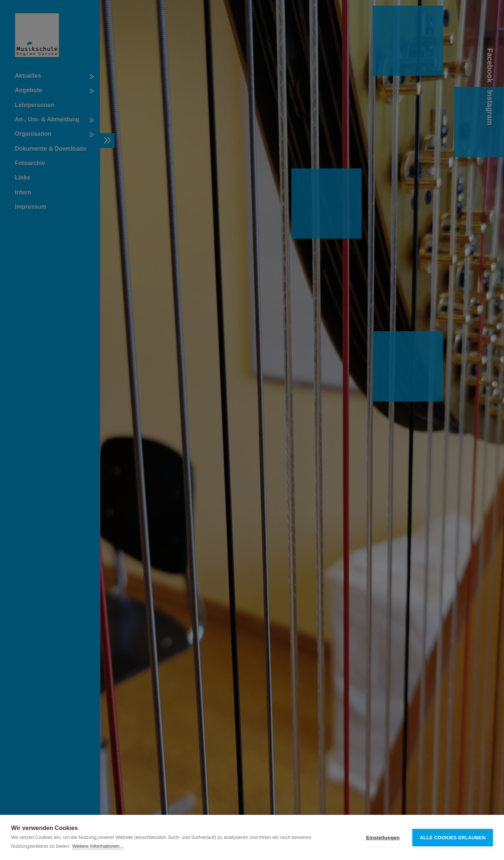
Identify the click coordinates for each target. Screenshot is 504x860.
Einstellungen (383, 838)
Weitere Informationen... (98, 846)
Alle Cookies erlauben (453, 838)
